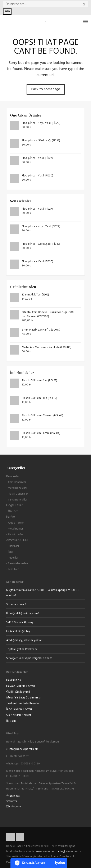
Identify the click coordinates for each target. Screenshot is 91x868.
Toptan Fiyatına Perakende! (22, 649)
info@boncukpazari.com (24, 749)
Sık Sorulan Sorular (19, 715)
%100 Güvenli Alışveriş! (20, 622)
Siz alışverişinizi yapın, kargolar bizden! (29, 658)
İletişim (11, 721)
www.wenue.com (46, 851)
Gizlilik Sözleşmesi (18, 692)
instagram (15, 807)
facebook (14, 796)
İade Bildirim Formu (19, 709)
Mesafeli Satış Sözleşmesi (23, 698)
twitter (13, 801)
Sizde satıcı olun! (16, 604)
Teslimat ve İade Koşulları (23, 703)
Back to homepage (46, 89)
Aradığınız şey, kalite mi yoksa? (24, 640)
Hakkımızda (14, 680)
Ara (7, 11)
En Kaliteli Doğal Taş (18, 631)
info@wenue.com (69, 851)
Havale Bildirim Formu (21, 686)
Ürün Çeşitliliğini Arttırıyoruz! (22, 613)
